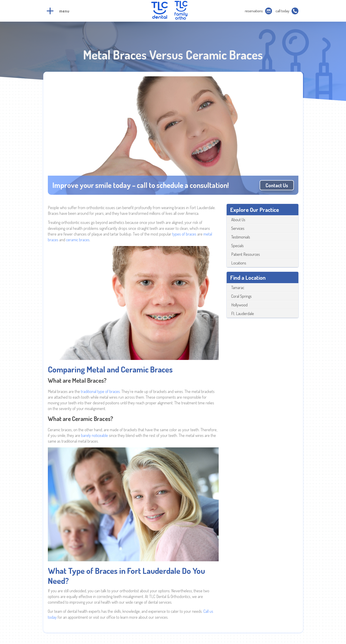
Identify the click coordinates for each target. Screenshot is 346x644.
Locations (239, 263)
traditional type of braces (100, 391)
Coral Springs (241, 296)
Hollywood (239, 305)
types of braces (184, 234)
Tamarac (238, 287)
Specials (237, 246)
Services (238, 228)
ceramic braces (78, 240)
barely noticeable (95, 435)
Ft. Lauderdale (243, 313)
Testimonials (241, 237)
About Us (238, 220)
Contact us (277, 185)
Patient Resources (246, 254)
